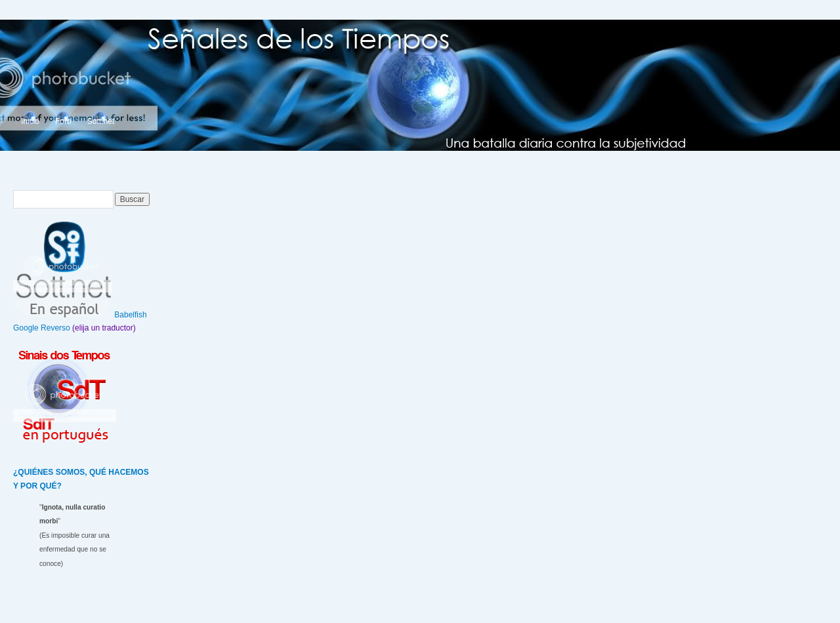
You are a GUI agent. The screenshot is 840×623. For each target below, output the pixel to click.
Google (26, 328)
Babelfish (130, 315)
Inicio (30, 121)
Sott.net (101, 121)
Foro (63, 121)
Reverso (55, 328)
